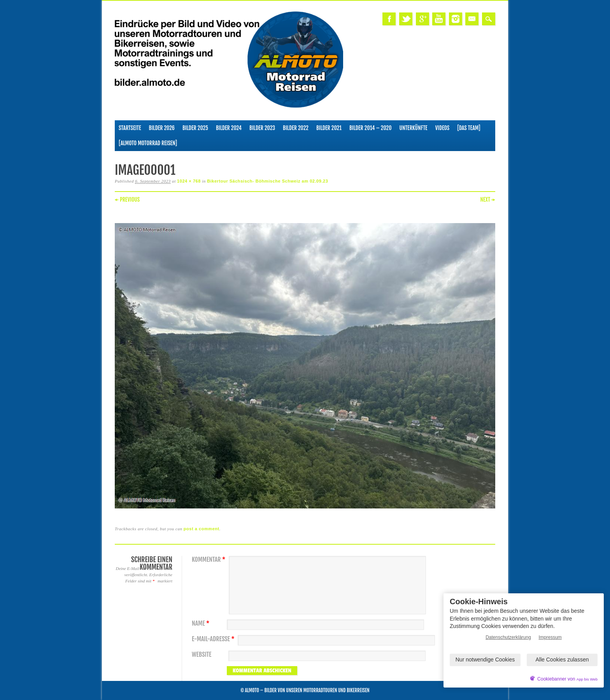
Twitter (406, 19)
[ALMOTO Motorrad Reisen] (148, 143)
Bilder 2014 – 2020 (371, 128)
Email (472, 19)
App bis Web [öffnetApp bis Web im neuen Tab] (587, 679)
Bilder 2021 (329, 128)
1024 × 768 (189, 181)
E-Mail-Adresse (214, 639)
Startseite (130, 128)
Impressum (550, 637)
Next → (488, 200)
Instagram (456, 19)
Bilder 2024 (229, 128)
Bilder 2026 (162, 128)
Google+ (422, 19)
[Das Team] (469, 128)
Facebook (389, 19)
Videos (443, 128)
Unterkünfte (414, 128)
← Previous (127, 200)
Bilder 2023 (262, 128)
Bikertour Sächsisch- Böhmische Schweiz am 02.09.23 (267, 181)
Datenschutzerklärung (508, 637)
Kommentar (209, 560)
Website (202, 655)
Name (202, 623)
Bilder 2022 (296, 128)
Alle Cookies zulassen (562, 660)
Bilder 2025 (195, 128)
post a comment (202, 529)
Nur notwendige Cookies (485, 660)
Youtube (439, 19)
